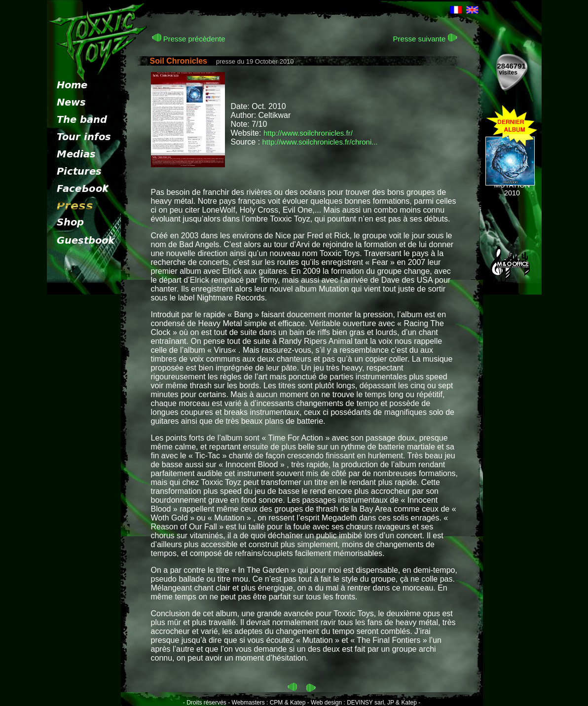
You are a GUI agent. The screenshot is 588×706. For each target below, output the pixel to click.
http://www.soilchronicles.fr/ (308, 133)
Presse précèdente (189, 39)
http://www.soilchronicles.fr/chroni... (320, 142)
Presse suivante (425, 39)
